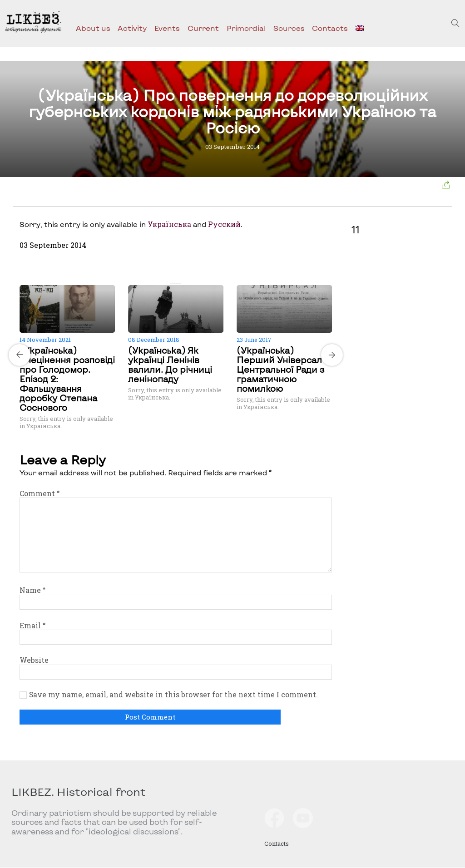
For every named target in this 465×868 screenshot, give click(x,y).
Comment (40, 493)
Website (34, 660)
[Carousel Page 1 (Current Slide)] (173, 284)
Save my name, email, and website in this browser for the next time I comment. (173, 695)
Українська (169, 224)
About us (93, 28)
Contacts (330, 28)
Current (203, 28)
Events (167, 28)
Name (32, 590)
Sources (289, 28)
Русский (224, 224)
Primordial (246, 28)
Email (32, 626)
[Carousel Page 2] (178, 284)
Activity (132, 28)
